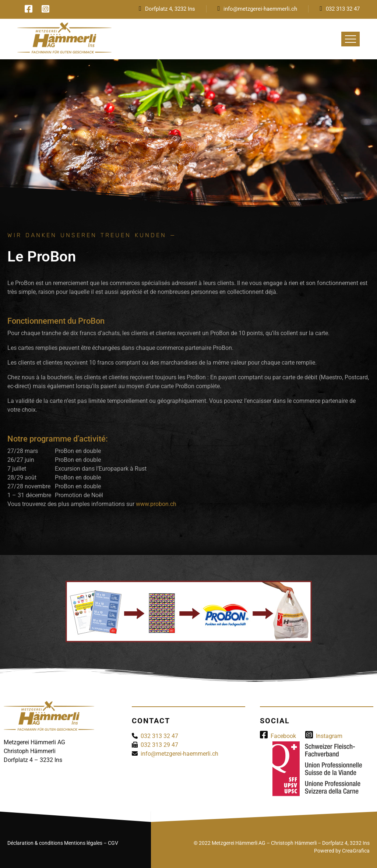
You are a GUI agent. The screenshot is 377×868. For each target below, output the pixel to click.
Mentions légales (83, 843)
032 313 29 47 (159, 745)
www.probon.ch (156, 504)
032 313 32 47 (343, 9)
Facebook (278, 736)
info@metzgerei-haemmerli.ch (260, 9)
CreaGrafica (356, 851)
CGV (113, 843)
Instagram (324, 736)
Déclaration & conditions (35, 843)
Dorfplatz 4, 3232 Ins (170, 9)
